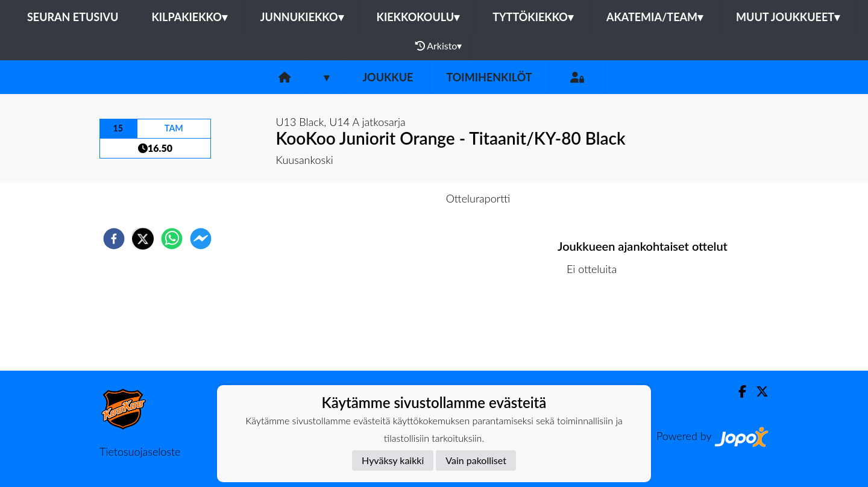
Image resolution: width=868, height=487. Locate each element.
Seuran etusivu (73, 17)
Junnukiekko (302, 17)
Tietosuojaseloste (140, 451)
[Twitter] (757, 391)
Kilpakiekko (189, 17)
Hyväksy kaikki (393, 460)
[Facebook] (737, 391)
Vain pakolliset (476, 460)
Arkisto (439, 46)
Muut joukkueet (788, 17)
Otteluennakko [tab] (392, 198)
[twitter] (143, 239)
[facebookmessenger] (201, 239)
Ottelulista (596, 330)
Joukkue (388, 77)
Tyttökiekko (533, 17)
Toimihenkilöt (489, 77)
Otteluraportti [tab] (478, 198)
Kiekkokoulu (418, 17)
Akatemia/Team (655, 17)
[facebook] (114, 239)
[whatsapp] (172, 239)
